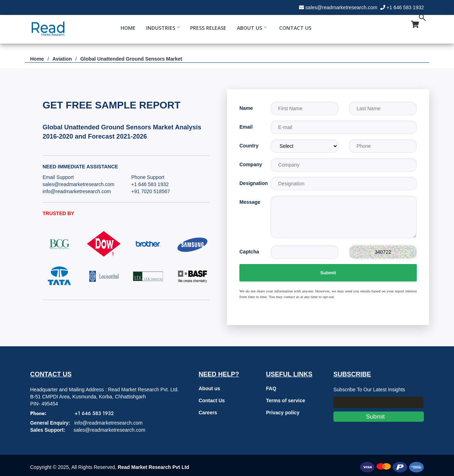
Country (249, 146)
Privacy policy (283, 413)
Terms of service (286, 401)
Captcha (249, 252)
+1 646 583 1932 (405, 7)
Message (250, 202)
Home (128, 28)
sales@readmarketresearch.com (341, 7)
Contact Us (295, 28)
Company (250, 164)
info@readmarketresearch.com (77, 191)
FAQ (271, 388)
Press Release (208, 28)
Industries (163, 28)
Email (246, 127)
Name (246, 108)
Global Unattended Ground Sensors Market (131, 59)
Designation (250, 183)
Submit (328, 273)
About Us (252, 28)
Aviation (62, 59)
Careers (208, 413)
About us (209, 388)
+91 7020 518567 (151, 191)
